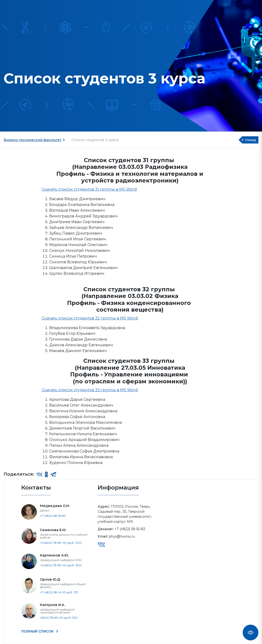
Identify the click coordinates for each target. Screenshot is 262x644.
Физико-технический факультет (32, 140)
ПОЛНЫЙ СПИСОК (38, 631)
